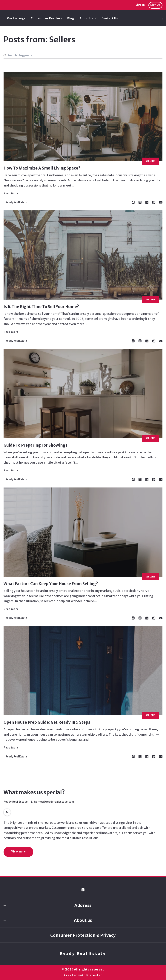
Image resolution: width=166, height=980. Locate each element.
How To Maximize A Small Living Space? (42, 168)
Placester (94, 975)
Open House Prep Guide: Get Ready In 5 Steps (47, 722)
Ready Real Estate (83, 954)
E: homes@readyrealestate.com (53, 802)
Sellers (150, 161)
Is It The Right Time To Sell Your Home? (41, 307)
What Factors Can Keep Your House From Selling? (51, 584)
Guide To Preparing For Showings (36, 445)
